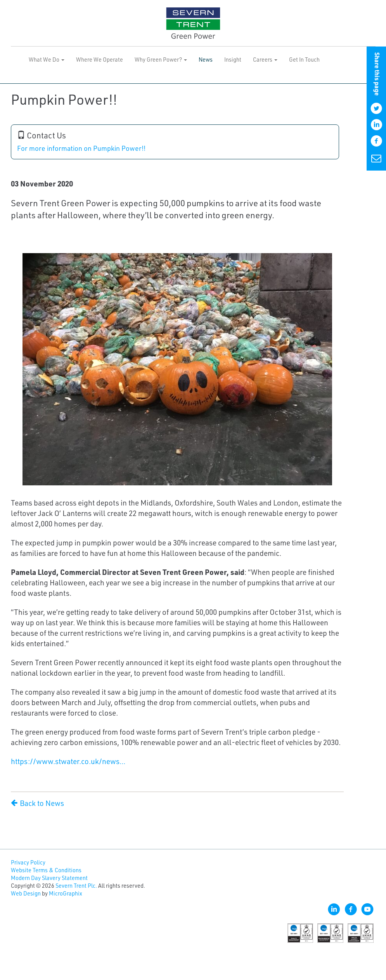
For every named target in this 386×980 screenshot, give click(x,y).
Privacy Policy (28, 862)
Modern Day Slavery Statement (49, 878)
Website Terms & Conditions (46, 870)
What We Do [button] (47, 60)
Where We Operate (100, 60)
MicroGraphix (66, 893)
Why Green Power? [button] (161, 60)
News (206, 60)
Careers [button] (265, 60)
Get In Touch (304, 60)
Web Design (26, 893)
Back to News (37, 803)
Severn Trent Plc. (76, 886)
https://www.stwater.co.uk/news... (68, 761)
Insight (233, 60)
